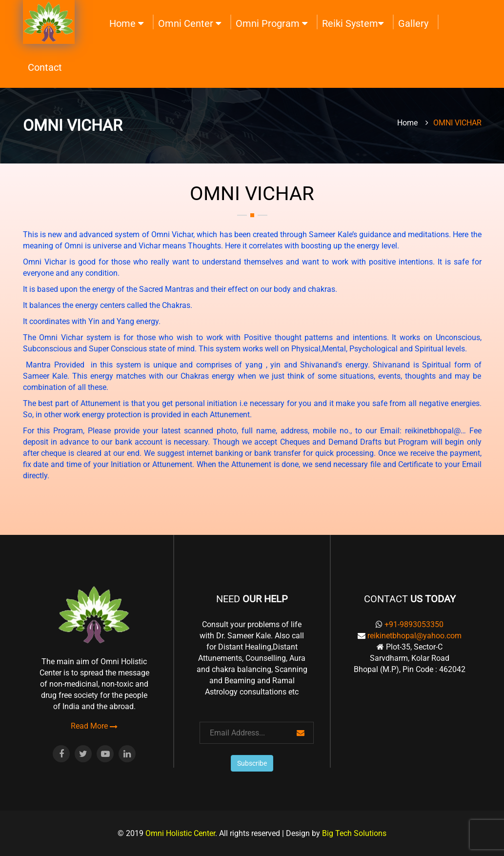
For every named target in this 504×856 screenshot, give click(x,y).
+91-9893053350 (414, 624)
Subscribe (252, 763)
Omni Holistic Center (180, 833)
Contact (45, 67)
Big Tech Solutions (354, 833)
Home (126, 23)
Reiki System (353, 23)
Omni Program (272, 23)
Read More (94, 726)
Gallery (413, 23)
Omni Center (190, 23)
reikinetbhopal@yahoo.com (414, 636)
